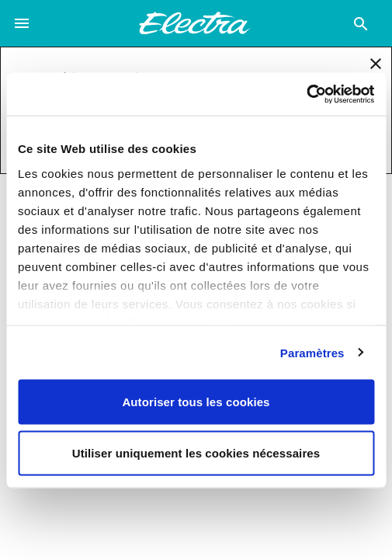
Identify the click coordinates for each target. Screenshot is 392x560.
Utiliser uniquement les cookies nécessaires (196, 452)
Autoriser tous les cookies (196, 402)
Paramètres (312, 352)
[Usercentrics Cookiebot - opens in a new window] (306, 94)
